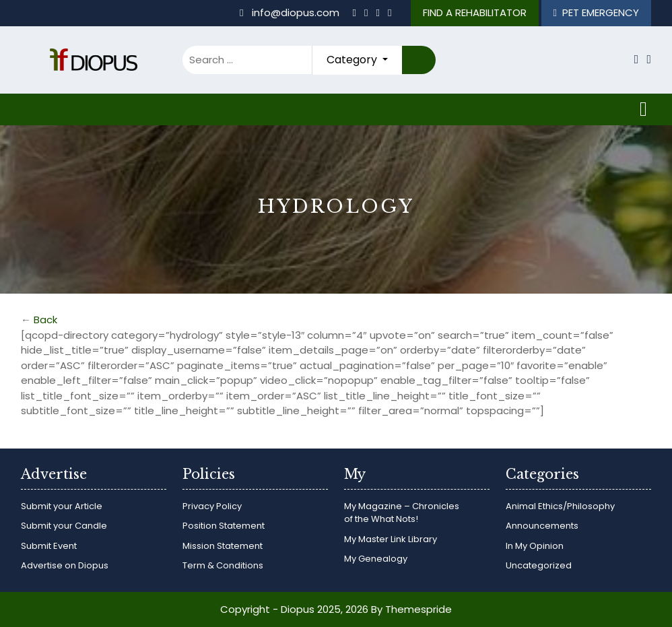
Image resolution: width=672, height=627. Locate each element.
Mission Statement (223, 546)
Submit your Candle (64, 526)
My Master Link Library (391, 539)
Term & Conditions (223, 565)
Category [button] (353, 60)
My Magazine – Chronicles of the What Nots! (402, 513)
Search (419, 60)
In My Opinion (535, 546)
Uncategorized (539, 565)
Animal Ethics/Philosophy (560, 506)
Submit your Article (62, 506)
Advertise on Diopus (65, 565)
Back (45, 320)
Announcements (542, 526)
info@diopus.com (291, 12)
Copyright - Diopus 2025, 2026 (294, 609)
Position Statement (224, 526)
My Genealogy (376, 559)
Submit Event (49, 546)
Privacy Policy (212, 506)
